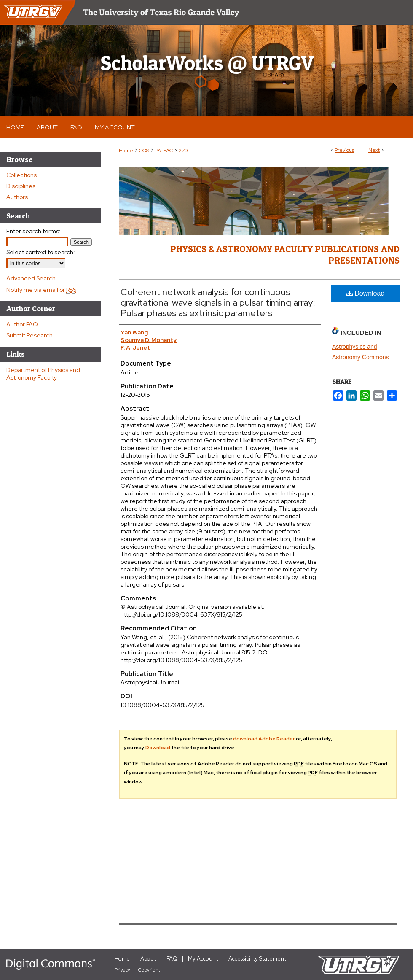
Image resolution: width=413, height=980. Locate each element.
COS (144, 151)
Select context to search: (41, 252)
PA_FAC (164, 151)
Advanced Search (31, 278)
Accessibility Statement (257, 959)
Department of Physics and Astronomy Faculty (43, 374)
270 (183, 151)
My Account (203, 959)
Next (374, 150)
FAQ (172, 959)
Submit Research (29, 335)
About (148, 959)
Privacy (122, 970)
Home (126, 151)
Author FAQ (22, 324)
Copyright (149, 970)
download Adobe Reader (264, 739)
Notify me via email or (41, 290)
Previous (344, 150)
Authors (17, 197)
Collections (21, 175)
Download (366, 293)
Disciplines (21, 186)
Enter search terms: (34, 231)
